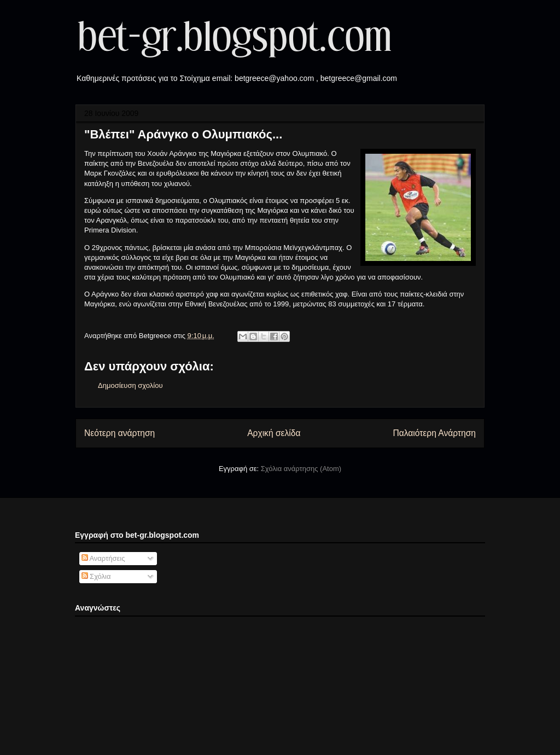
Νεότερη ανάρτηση (119, 433)
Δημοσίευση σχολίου (130, 385)
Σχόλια (96, 576)
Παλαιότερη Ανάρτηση (434, 433)
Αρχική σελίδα (274, 433)
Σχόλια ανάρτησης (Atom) (301, 469)
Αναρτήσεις (103, 558)
